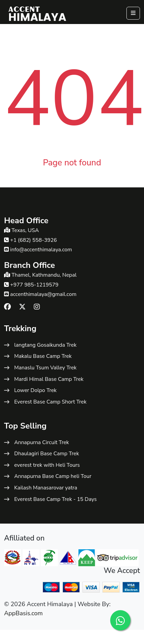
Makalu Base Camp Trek (43, 356)
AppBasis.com (23, 613)
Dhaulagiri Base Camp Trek (47, 454)
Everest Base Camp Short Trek (50, 402)
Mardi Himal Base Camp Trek (49, 379)
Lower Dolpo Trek (35, 390)
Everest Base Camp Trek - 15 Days (55, 499)
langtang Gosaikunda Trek (45, 345)
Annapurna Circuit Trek (42, 442)
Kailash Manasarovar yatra (46, 488)
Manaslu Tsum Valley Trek (45, 368)
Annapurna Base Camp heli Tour (53, 476)
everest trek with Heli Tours (47, 465)
